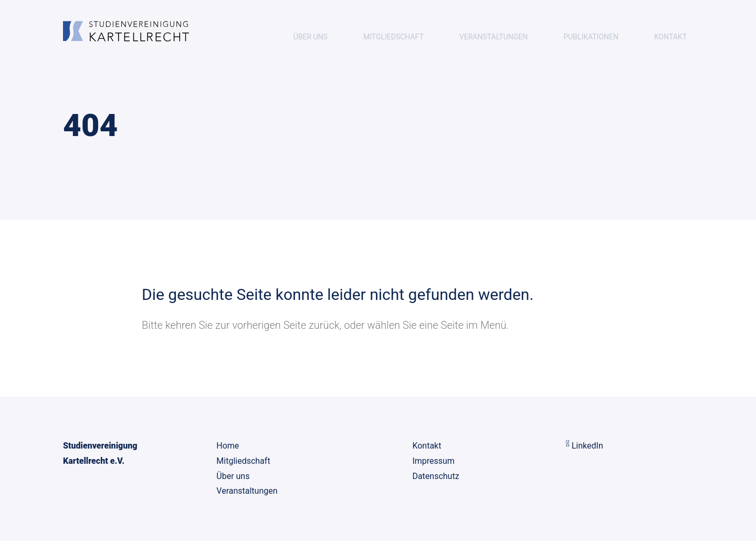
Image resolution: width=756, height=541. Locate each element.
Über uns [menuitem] (311, 37)
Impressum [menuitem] (433, 461)
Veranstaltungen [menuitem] (493, 37)
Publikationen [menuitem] (591, 37)
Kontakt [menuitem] (670, 37)
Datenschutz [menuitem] (435, 476)
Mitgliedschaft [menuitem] (393, 37)
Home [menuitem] (228, 446)
